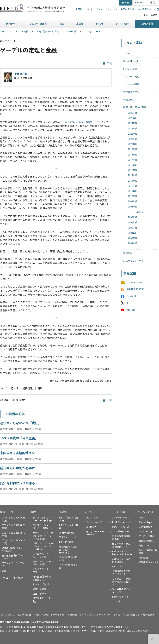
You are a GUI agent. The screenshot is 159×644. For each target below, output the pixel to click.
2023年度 (133, 129)
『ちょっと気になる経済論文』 (79, 122)
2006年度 (133, 223)
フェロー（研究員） (12, 578)
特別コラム (129, 100)
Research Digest (41, 584)
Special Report (131, 61)
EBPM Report (130, 69)
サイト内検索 (151, 15)
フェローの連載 (131, 84)
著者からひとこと (68, 537)
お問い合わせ (127, 9)
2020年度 (133, 144)
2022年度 (133, 134)
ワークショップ (94, 522)
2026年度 (133, 113)
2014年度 (133, 175)
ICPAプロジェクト (121, 597)
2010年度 (133, 196)
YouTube (131, 310)
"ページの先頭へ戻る (153, 639)
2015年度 (133, 170)
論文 (34, 512)
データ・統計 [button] (122, 24)
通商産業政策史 (67, 533)
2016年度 (133, 165)
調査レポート (39, 594)
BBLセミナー (92, 527)
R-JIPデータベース (122, 522)
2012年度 (133, 186)
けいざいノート (92, 32)
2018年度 (133, 155)
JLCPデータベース (122, 532)
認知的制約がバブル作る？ (19, 483)
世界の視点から (131, 92)
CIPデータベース (121, 527)
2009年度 (133, 201)
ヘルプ (114, 9)
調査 (4, 571)
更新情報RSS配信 (135, 289)
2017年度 (133, 160)
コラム (127, 53)
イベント (89, 512)
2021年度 (133, 139)
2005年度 (133, 228)
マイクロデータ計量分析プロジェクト (121, 582)
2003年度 (133, 238)
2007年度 (133, 217)
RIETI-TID (117, 567)
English (139, 3)
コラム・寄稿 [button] (147, 24)
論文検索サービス (148, 9)
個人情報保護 (24, 615)
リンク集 (117, 602)
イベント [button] (100, 24)
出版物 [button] (80, 24)
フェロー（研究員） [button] (39, 24)
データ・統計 (119, 512)
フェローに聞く (131, 77)
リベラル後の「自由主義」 (19, 438)
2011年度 (133, 191)
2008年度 (72, 32)
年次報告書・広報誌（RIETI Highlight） (68, 550)
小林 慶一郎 (21, 74)
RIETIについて (83, 9)
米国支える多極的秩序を (17, 453)
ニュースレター (134, 283)
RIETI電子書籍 (66, 542)
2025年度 (133, 118)
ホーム (3, 32)
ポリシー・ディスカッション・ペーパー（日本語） (43, 536)
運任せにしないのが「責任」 (21, 423)
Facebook (131, 296)
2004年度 (133, 233)
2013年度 (133, 181)
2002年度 (133, 243)
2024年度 (133, 123)
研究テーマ (7, 512)
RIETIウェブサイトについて (81, 615)
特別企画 (128, 253)
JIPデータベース (121, 518)
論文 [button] (62, 24)
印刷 (109, 63)
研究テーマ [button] (12, 24)
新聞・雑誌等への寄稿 (48, 32)
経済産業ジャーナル (133, 261)
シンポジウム (92, 518)
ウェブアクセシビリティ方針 (49, 615)
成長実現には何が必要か (18, 468)
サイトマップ (100, 9)
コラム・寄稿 (22, 32)
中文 (153, 3)
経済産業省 (149, 615)
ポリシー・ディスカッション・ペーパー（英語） (43, 546)
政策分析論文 (39, 589)
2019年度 (133, 149)
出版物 (62, 512)
